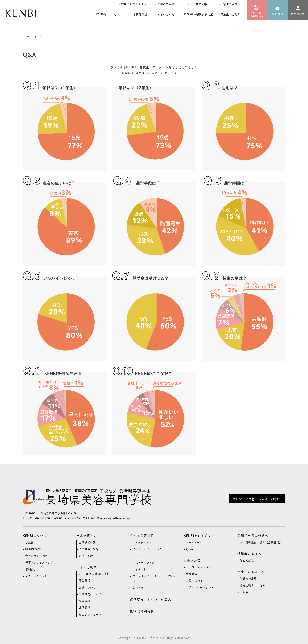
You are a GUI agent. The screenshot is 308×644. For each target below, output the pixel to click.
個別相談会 (247, 560)
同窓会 (244, 592)
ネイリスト (140, 556)
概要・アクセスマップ (39, 563)
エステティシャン (144, 563)
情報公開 (31, 569)
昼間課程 (84, 601)
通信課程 (84, 608)
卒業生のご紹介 (89, 549)
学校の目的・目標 (37, 556)
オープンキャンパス (199, 567)
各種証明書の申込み (253, 585)
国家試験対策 (87, 542)
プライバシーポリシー (200, 587)
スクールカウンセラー (39, 576)
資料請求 (192, 574)
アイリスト (139, 569)
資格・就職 (86, 556)
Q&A (190, 549)
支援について (87, 587)
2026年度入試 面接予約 (94, 574)
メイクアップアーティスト (149, 549)
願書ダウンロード (90, 614)
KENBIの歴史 (34, 549)
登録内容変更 (248, 579)
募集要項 (84, 581)
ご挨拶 (29, 542)
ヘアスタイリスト (144, 542)
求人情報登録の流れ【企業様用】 (261, 542)
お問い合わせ (195, 581)
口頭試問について (90, 594)
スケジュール (194, 542)
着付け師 (138, 588)
